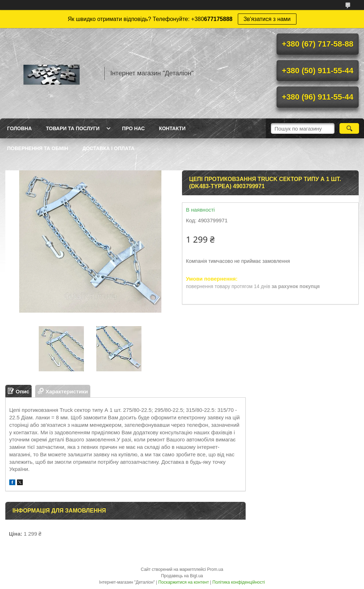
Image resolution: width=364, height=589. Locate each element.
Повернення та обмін (38, 148)
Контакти (172, 128)
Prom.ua (215, 569)
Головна (19, 128)
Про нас (133, 128)
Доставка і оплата (109, 148)
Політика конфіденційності (239, 582)
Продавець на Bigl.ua (182, 576)
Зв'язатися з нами (267, 19)
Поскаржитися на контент (183, 582)
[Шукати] (349, 128)
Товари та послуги (73, 128)
